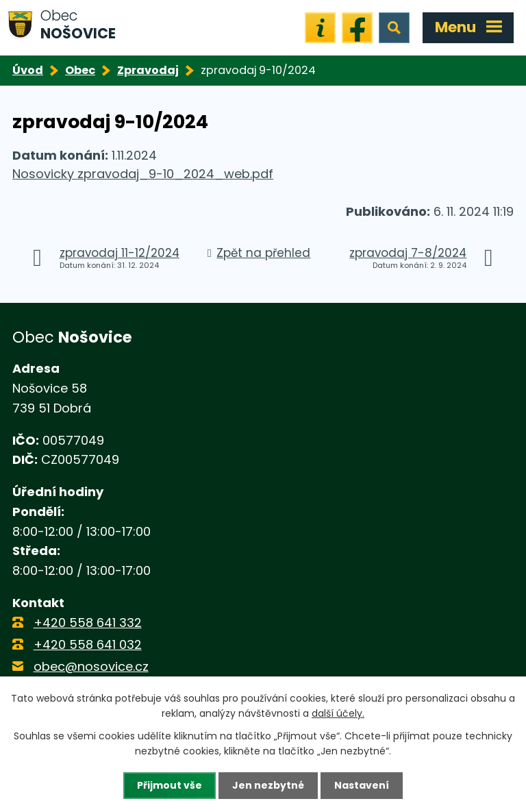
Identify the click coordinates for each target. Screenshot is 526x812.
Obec (80, 70)
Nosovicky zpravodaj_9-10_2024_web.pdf (143, 174)
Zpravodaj (148, 70)
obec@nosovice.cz (91, 666)
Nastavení (362, 785)
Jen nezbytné (268, 785)
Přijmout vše (170, 785)
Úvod (28, 70)
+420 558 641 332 (88, 623)
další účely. (338, 713)
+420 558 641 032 (88, 644)
